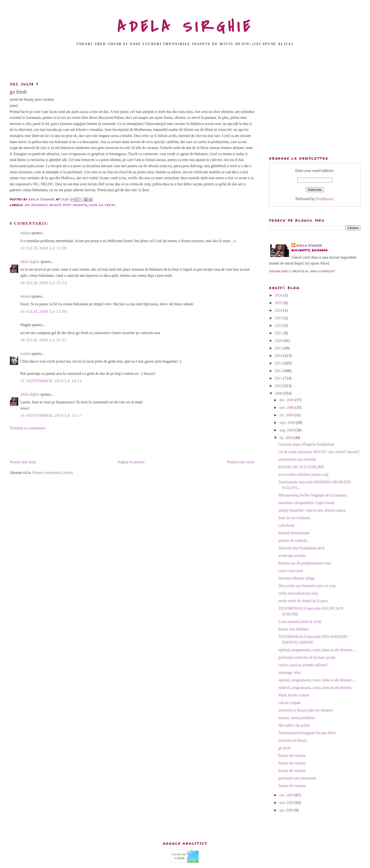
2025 (279, 303)
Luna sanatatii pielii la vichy (300, 622)
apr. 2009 (287, 810)
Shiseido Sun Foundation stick (301, 548)
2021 (279, 333)
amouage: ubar (290, 672)
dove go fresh (102, 205)
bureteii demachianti (294, 533)
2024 (279, 310)
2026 (279, 295)
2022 (279, 325)
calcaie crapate (290, 703)
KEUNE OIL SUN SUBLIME (301, 467)
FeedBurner (325, 199)
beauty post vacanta (68, 205)
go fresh (285, 748)
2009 (279, 393)
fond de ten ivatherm (294, 518)
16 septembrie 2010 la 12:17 (51, 415)
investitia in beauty (293, 740)
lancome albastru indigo (297, 578)
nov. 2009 (287, 407)
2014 (279, 356)
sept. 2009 (288, 423)
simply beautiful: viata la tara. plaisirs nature (312, 510)
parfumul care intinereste (297, 778)
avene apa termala (292, 556)
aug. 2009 (287, 430)
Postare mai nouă (23, 462)
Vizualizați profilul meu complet (302, 271)
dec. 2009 (287, 400)
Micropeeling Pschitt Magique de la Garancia (313, 495)
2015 (279, 348)
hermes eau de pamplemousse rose (305, 563)
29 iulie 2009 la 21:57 (44, 340)
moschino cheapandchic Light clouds (307, 503)
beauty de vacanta (292, 755)
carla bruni (287, 525)
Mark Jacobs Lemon (294, 695)
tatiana (25, 233)
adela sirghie (30, 262)
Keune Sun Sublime (294, 629)
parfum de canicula (293, 540)
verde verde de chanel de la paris (303, 601)
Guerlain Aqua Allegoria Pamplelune (306, 444)
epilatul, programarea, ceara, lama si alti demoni (315, 688)
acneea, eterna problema (297, 718)
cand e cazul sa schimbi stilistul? (303, 665)
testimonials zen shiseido (297, 459)
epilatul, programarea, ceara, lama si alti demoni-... (317, 650)
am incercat (36, 205)
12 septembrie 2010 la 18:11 (51, 381)
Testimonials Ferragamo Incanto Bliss (307, 733)
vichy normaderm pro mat (298, 593)
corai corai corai (291, 571)
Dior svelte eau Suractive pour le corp (307, 586)
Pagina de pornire (131, 462)
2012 (279, 371)
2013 (279, 363)
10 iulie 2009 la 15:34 (44, 283)
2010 (279, 386)
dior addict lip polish (294, 725)
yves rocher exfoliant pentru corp (303, 474)
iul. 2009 (287, 438)
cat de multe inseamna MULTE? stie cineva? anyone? (319, 452)
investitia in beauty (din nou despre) (306, 710)
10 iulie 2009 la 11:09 (44, 248)
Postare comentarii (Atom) (53, 473)
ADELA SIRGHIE (185, 27)
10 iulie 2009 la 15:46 (44, 312)
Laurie (25, 353)
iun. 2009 (287, 795)
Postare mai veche (241, 462)
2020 (279, 341)
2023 (279, 318)
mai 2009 (287, 803)
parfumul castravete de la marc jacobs (307, 657)
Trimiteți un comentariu (28, 428)
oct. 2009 (287, 415)
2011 (279, 378)
